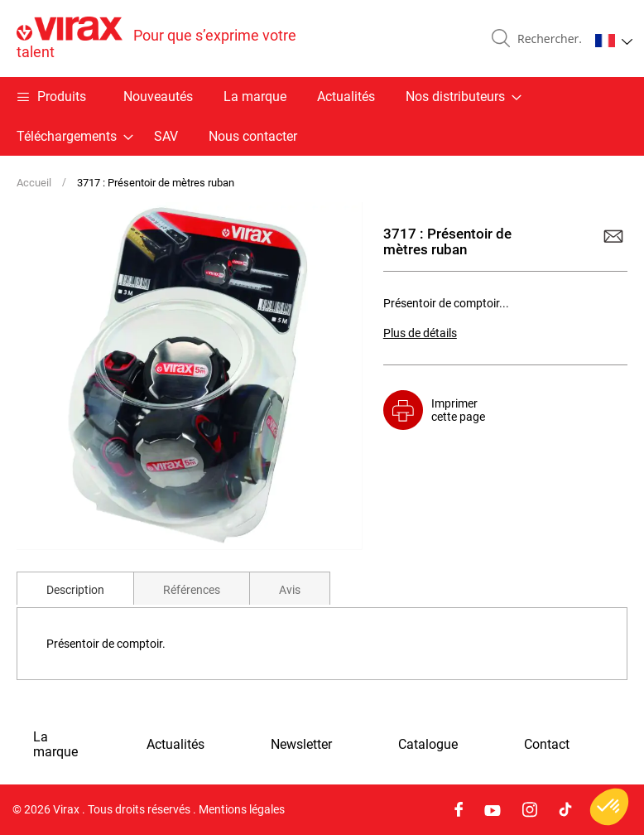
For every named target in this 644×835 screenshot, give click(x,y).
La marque (255, 97)
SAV (166, 136)
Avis (290, 590)
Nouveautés (158, 97)
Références (192, 590)
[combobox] (546, 39)
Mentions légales (242, 809)
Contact (547, 745)
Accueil (34, 183)
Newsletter (301, 745)
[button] (614, 41)
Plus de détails (420, 333)
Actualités (346, 97)
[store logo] (169, 39)
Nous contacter (253, 136)
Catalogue (428, 745)
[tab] (75, 588)
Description (75, 590)
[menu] (322, 116)
